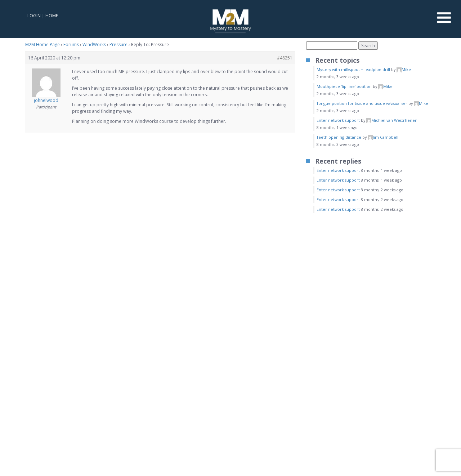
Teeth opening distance (339, 137)
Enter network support (338, 120)
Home (52, 16)
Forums (71, 45)
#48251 (285, 58)
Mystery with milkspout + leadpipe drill (353, 69)
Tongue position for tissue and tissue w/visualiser (362, 103)
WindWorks (94, 45)
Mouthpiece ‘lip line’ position (344, 86)
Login (34, 16)
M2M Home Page (42, 45)
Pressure (118, 45)
